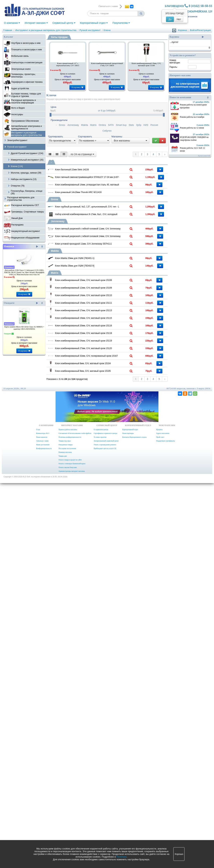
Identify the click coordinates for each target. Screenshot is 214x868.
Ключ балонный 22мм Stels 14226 (92, 168)
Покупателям (121, 23)
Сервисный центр (64, 23)
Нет (179, 19)
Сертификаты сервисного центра (105, 818)
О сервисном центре (101, 814)
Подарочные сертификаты (166, 826)
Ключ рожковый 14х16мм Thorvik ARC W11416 (99, 239)
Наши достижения (43, 830)
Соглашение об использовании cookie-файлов (75, 818)
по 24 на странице (82, 154)
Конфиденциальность (44, 833)
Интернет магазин (36, 23)
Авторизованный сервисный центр (106, 826)
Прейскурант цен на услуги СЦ (105, 833)
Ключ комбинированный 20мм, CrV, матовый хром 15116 (102, 598)
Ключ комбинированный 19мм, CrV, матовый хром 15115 (102, 575)
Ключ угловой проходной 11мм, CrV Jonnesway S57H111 (102, 372)
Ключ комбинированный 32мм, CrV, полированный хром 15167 (102, 693)
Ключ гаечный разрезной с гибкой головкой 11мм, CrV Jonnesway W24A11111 (102, 325)
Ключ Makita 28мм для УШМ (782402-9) (95, 425)
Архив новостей (204, 156)
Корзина (182, 30)
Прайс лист (160, 822)
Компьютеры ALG (43, 818)
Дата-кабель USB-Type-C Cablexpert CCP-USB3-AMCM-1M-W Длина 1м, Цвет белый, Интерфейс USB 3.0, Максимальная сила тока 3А (24, 272)
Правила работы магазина (68, 814)
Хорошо (179, 854)
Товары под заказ (65, 826)
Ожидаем (21, 303)
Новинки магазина (65, 837)
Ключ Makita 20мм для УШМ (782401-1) (95, 401)
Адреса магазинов (163, 818)
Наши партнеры (128, 818)
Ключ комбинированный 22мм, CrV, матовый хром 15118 (102, 622)
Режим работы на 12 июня (192, 128)
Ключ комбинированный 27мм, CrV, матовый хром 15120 (102, 669)
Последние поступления (67, 833)
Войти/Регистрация (200, 30)
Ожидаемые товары (65, 830)
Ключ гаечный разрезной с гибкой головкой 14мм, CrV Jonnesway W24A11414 (102, 348)
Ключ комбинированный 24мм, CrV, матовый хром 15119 (102, 645)
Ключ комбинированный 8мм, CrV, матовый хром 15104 (102, 716)
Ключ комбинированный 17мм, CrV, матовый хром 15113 (102, 551)
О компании (12, 23)
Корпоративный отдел (94, 23)
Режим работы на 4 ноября (192, 117)
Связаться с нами (42, 826)
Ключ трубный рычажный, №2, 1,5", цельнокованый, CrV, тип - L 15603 (102, 271)
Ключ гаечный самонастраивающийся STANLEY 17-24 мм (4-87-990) (102, 193)
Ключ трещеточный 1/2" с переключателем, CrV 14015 (68, 64)
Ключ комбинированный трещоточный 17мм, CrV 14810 (107, 64)
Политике (121, 857)
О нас (38, 814)
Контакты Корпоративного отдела (134, 822)
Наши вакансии (42, 822)
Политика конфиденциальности (70, 822)
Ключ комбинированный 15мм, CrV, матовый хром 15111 (102, 527)
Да (170, 19)
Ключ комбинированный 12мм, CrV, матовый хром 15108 (102, 480)
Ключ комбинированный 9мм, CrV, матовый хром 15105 (102, 740)
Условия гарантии (100, 822)
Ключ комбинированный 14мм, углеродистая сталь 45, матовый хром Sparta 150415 (102, 217)
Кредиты (159, 814)
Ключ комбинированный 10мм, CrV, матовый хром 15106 (146, 64)
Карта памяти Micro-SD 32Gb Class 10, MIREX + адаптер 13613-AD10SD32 (24, 328)
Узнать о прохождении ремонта (105, 830)
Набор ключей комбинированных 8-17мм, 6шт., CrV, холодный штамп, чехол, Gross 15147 (102, 294)
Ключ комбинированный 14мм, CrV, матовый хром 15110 (102, 504)
